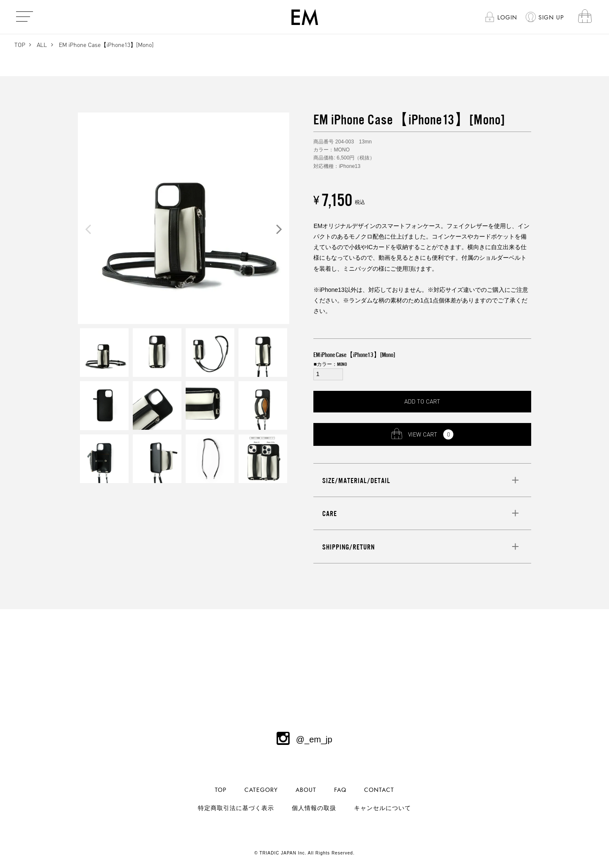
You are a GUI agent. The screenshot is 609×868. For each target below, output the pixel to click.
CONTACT (379, 790)
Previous (88, 229)
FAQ (340, 790)
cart (585, 17)
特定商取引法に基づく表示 (236, 808)
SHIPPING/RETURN (348, 547)
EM (305, 17)
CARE (330, 514)
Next (279, 229)
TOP (20, 45)
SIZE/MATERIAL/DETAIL (356, 481)
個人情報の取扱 (314, 808)
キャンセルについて (383, 808)
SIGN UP (551, 18)
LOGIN (507, 18)
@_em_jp (304, 739)
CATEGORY (261, 790)
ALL (42, 45)
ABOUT (306, 790)
